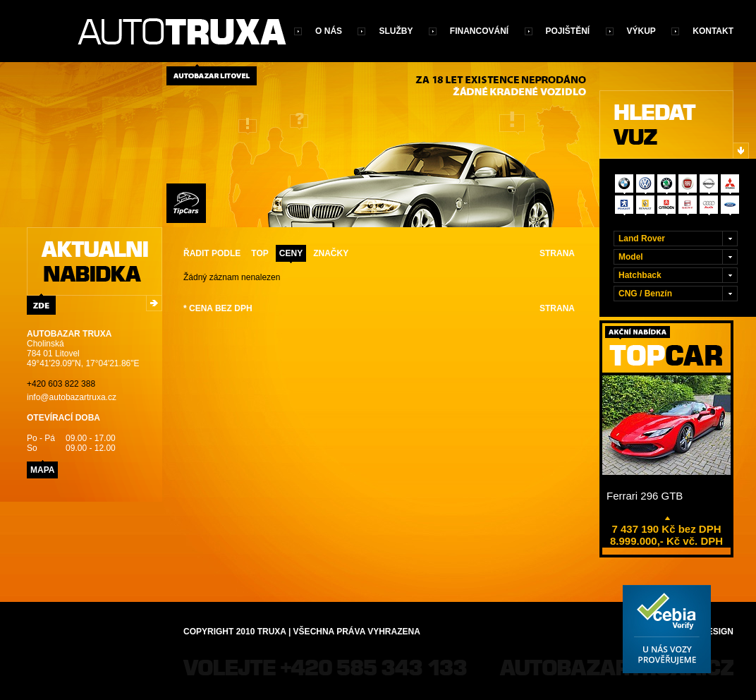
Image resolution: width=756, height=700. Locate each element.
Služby (396, 31)
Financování (479, 31)
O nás (329, 31)
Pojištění (568, 31)
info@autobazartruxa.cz (72, 397)
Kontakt (713, 31)
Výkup (641, 31)
